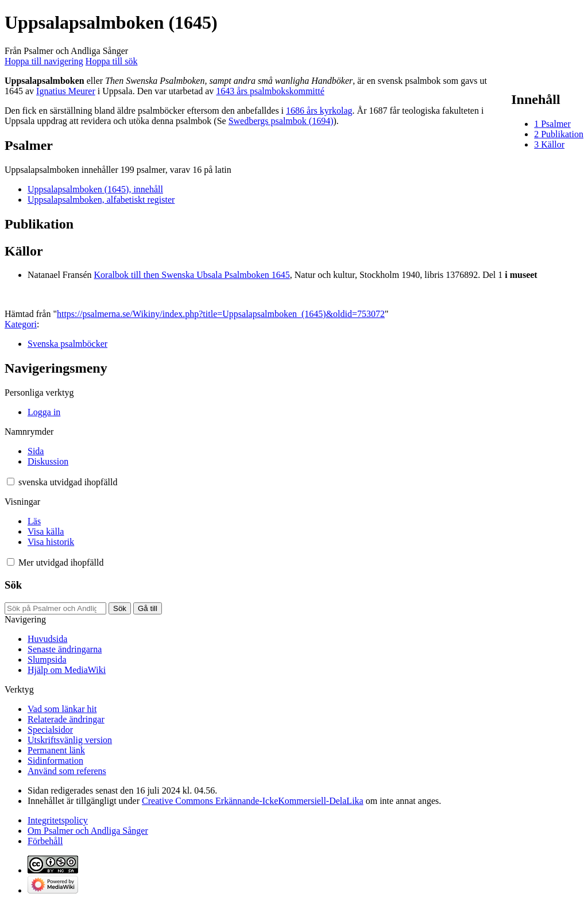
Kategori (21, 324)
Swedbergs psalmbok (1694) (281, 121)
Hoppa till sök (112, 61)
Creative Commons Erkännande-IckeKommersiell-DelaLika (253, 801)
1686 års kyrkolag (319, 111)
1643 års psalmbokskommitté (270, 91)
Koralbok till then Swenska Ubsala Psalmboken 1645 (192, 275)
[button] (11, 481)
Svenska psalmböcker (67, 344)
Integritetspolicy (58, 820)
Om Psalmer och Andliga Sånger (88, 831)
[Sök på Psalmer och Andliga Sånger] (55, 608)
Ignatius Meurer (66, 91)
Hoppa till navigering (44, 61)
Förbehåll (45, 841)
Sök (13, 585)
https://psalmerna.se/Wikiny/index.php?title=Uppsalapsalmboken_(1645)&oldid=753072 (221, 314)
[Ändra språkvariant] (68, 482)
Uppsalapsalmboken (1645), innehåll (95, 189)
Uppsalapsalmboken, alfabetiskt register (101, 200)
